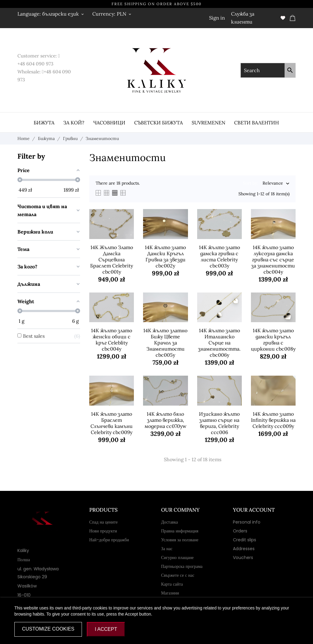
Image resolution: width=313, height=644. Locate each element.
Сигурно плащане (177, 558)
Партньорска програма (182, 566)
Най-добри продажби (109, 540)
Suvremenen (208, 123)
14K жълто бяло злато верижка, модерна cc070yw (166, 420)
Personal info (247, 522)
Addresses (244, 549)
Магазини (170, 593)
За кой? (74, 123)
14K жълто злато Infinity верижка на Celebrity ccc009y (273, 420)
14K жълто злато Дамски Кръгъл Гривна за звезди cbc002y (165, 256)
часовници (109, 123)
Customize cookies (48, 629)
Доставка (169, 522)
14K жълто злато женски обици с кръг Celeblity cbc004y (112, 340)
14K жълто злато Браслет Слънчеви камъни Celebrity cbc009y (112, 423)
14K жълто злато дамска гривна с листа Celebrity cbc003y (219, 256)
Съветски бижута (158, 123)
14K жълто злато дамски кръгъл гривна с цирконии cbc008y (273, 340)
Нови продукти (103, 531)
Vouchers (243, 558)
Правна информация (180, 531)
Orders (240, 531)
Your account (254, 510)
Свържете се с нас (178, 575)
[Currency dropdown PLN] (124, 14)
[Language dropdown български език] (63, 14)
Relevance (273, 184)
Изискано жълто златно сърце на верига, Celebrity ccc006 (219, 423)
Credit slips (245, 540)
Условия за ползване (180, 540)
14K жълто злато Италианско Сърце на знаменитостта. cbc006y (219, 343)
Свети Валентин (256, 123)
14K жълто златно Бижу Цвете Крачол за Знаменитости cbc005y (165, 343)
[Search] (290, 70)
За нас (167, 549)
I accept (106, 629)
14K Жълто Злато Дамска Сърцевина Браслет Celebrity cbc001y (112, 259)
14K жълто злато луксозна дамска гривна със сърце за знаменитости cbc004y (273, 259)
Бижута (44, 123)
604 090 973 (40, 64)
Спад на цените (103, 522)
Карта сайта (172, 584)
